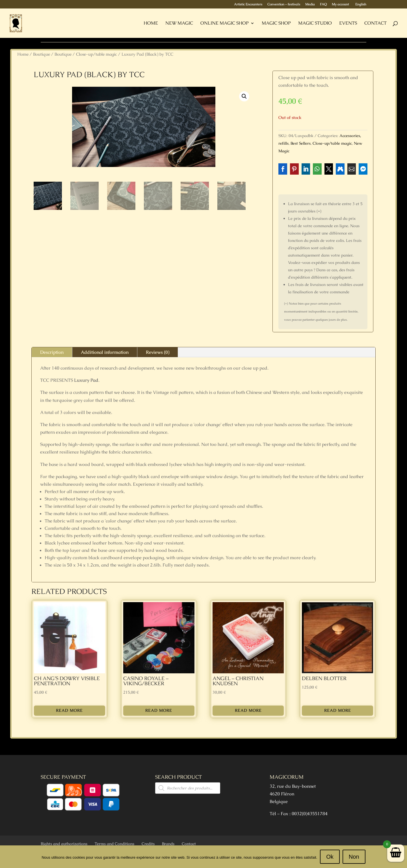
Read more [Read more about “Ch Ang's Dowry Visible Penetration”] (69, 710)
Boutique (42, 54)
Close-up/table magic (97, 54)
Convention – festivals (284, 5)
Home (151, 24)
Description (52, 352)
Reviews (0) (158, 352)
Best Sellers (301, 143)
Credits (148, 844)
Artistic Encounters (248, 5)
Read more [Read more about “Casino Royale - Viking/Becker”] (159, 710)
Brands (168, 844)
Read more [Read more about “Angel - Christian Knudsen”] (248, 710)
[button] (244, 96)
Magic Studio (315, 24)
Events (348, 24)
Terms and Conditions (114, 844)
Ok (330, 857)
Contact (375, 24)
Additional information (105, 352)
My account (340, 5)
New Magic (179, 24)
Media (310, 5)
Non (354, 857)
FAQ (323, 5)
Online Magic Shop (225, 24)
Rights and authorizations (64, 844)
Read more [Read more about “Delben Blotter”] (338, 710)
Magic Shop (276, 24)
